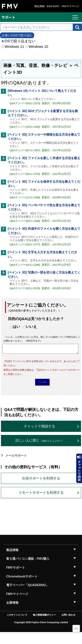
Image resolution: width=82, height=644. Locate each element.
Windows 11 (13, 47)
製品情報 (40, 6)
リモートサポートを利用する (41, 504)
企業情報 (12, 614)
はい (16, 327)
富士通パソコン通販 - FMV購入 (28, 570)
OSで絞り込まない (19, 41)
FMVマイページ (70, 6)
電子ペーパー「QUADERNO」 (27, 597)
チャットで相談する (40, 438)
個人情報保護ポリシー (44, 626)
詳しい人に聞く (39, 452)
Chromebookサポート (22, 588)
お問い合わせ (68, 626)
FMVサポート (16, 579)
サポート (8, 17)
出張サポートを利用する (41, 490)
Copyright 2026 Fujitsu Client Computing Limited (41, 634)
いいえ (31, 327)
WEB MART (53, 6)
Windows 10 (37, 47)
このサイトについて (17, 626)
